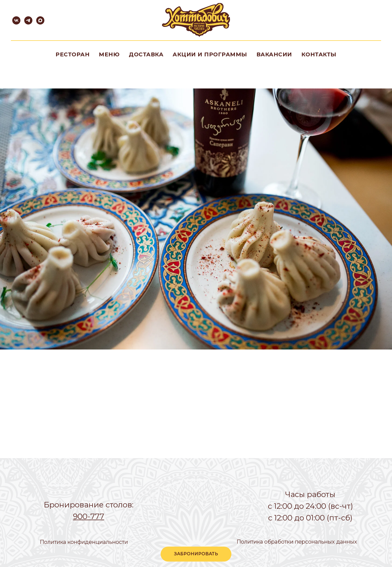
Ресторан (73, 54)
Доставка (146, 54)
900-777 (89, 516)
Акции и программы (210, 54)
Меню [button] (109, 54)
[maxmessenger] (40, 20)
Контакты (319, 54)
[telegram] (28, 20)
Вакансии (274, 54)
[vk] (16, 20)
